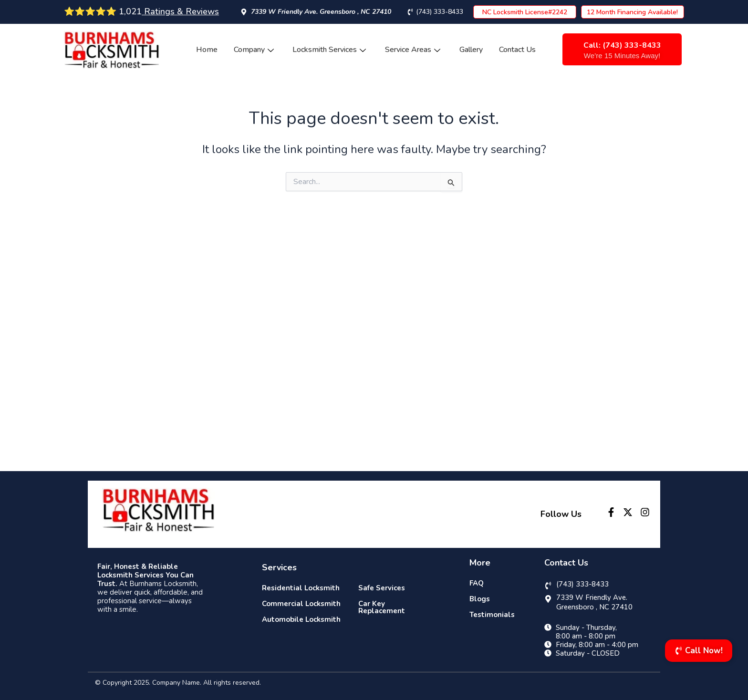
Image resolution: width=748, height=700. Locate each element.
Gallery (472, 50)
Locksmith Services (330, 50)
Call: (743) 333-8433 (622, 45)
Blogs (480, 599)
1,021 (168, 11)
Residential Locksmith (301, 588)
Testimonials (492, 615)
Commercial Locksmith (301, 604)
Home (207, 50)
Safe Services (382, 588)
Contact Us (518, 50)
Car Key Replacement (382, 607)
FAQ (477, 583)
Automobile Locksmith (301, 619)
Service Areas (413, 50)
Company (254, 50)
